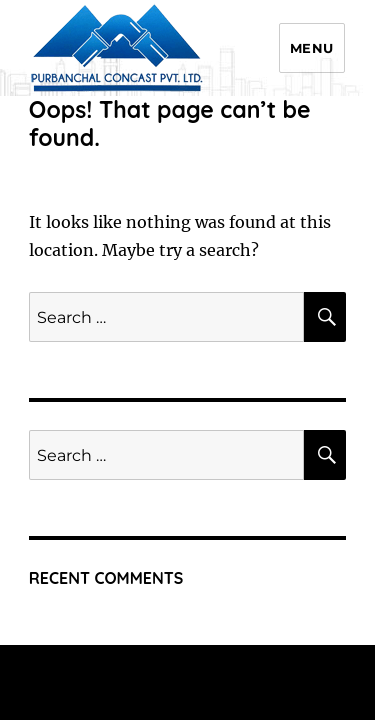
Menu (312, 48)
